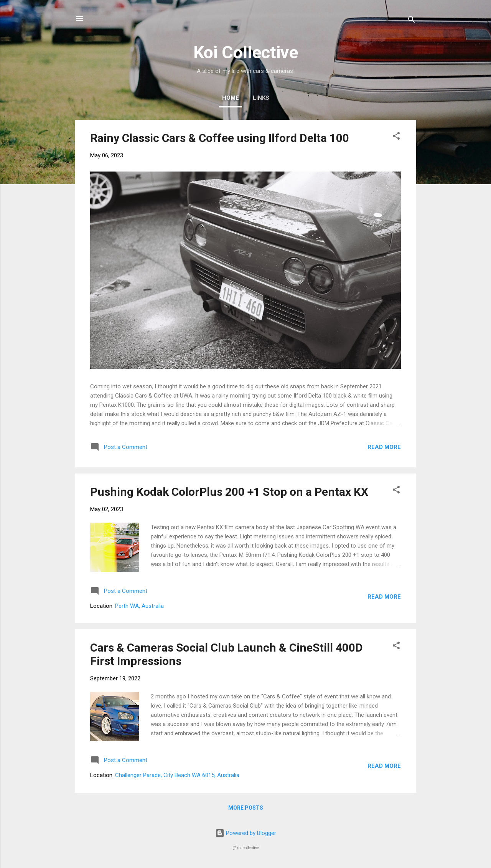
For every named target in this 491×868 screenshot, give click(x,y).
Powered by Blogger (246, 833)
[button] (396, 137)
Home (231, 98)
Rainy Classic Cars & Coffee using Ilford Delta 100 (220, 138)
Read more (384, 447)
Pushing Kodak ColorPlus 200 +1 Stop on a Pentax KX (229, 492)
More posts (246, 808)
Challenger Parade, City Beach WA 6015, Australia (177, 775)
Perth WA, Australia (139, 606)
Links (261, 98)
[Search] (412, 21)
